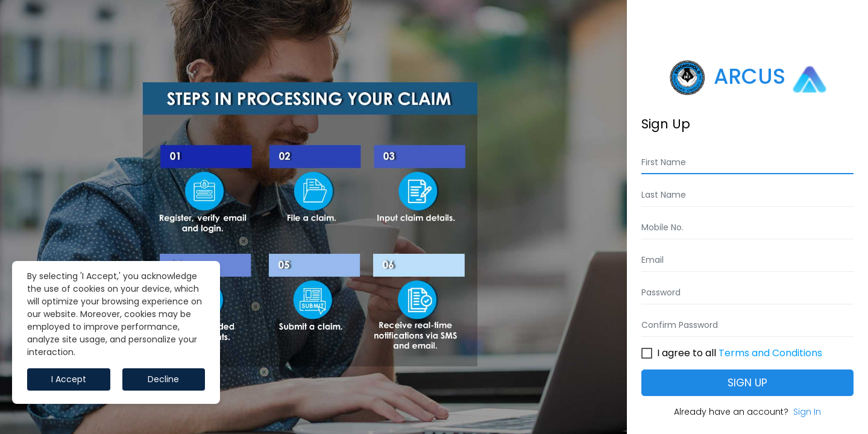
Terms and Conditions (770, 353)
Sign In (807, 412)
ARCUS (747, 78)
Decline (163, 379)
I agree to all (740, 351)
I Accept (69, 379)
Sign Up (747, 383)
